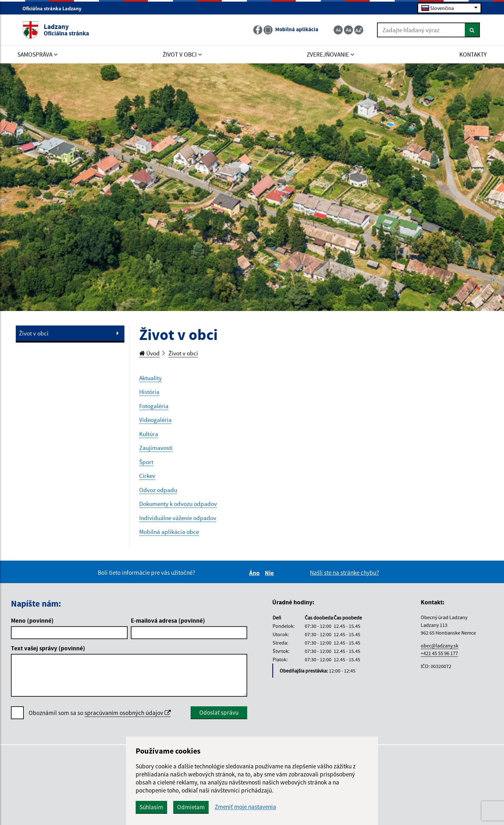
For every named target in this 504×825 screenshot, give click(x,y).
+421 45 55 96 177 (439, 653)
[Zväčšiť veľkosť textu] (359, 30)
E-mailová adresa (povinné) (168, 620)
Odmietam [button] (191, 807)
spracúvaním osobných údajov (128, 713)
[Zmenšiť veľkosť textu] (338, 30)
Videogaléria (155, 420)
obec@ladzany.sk (440, 646)
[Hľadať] (472, 30)
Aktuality (150, 378)
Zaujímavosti (156, 448)
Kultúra (149, 434)
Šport (146, 462)
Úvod (149, 353)
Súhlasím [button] (151, 807)
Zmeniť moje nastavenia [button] (245, 807)
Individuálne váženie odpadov (178, 518)
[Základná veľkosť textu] (348, 30)
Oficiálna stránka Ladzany (55, 8)
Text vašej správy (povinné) (48, 648)
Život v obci (34, 333)
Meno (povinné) (32, 620)
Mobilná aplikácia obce (169, 532)
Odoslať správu (219, 712)
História (149, 392)
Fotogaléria (154, 406)
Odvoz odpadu (158, 490)
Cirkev (147, 476)
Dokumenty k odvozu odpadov (178, 504)
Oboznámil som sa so (100, 713)
